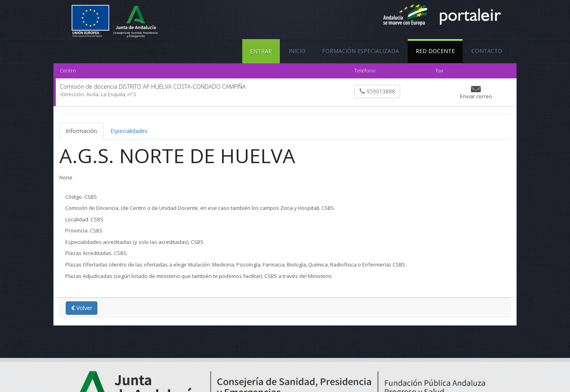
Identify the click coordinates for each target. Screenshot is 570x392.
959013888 (377, 91)
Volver (82, 308)
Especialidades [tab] (129, 131)
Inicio (297, 51)
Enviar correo (476, 96)
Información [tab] (81, 131)
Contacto (487, 51)
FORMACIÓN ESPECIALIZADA (361, 51)
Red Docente (435, 47)
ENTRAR (261, 51)
